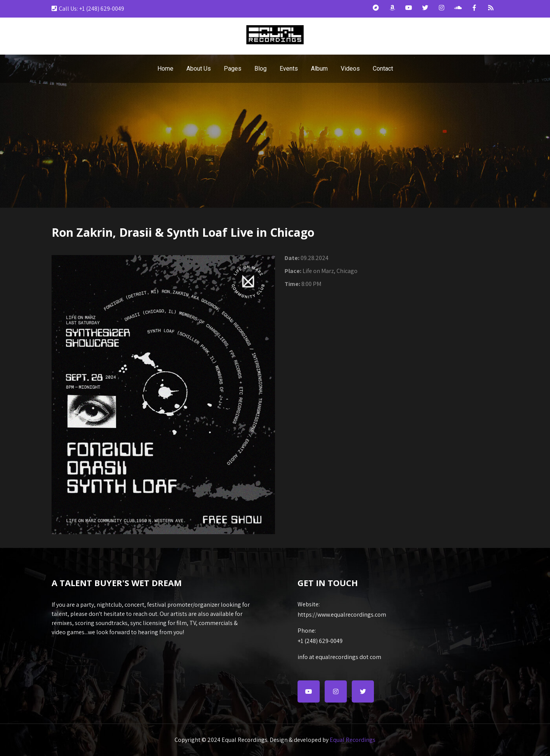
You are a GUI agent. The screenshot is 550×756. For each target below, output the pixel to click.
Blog (260, 69)
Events (289, 69)
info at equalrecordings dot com (339, 657)
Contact (383, 69)
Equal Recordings (353, 740)
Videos (350, 69)
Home (165, 69)
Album (319, 69)
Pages (233, 69)
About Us (199, 69)
